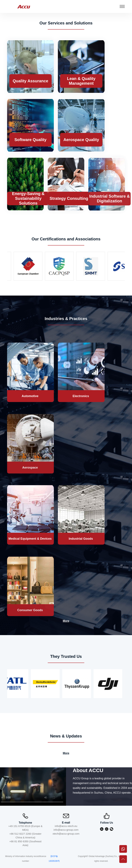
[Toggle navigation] (122, 6)
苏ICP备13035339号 (54, 859)
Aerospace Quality (81, 140)
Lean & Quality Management (81, 81)
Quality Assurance (30, 81)
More (66, 621)
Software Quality (30, 140)
